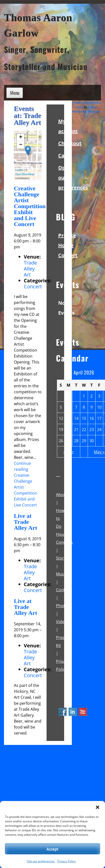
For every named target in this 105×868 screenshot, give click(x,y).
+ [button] (21, 137)
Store (61, 558)
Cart (64, 155)
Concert (33, 286)
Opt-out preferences (41, 861)
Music (61, 574)
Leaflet (19, 170)
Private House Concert (68, 245)
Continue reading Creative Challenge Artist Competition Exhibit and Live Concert (26, 484)
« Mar (69, 452)
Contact (63, 590)
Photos (63, 606)
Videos (62, 622)
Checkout (70, 143)
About (62, 495)
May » (99, 452)
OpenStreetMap (25, 174)
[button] (98, 807)
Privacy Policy (66, 861)
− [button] (21, 145)
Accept (52, 849)
